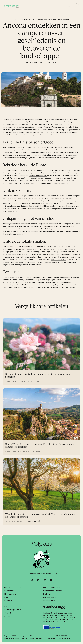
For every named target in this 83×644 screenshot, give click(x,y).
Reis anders (9, 591)
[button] (70, 6)
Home (16, 19)
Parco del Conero (48, 200)
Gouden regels (49, 600)
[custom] (32, 580)
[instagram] (38, 580)
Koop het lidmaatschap (52, 587)
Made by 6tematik (64, 638)
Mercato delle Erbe (59, 262)
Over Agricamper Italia (13, 587)
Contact (8, 613)
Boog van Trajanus (12, 175)
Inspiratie (8, 600)
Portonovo (71, 208)
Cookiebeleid (50, 638)
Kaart (6, 597)
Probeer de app (49, 594)
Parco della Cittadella (42, 231)
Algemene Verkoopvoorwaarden (16, 638)
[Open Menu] (76, 6)
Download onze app (67, 134)
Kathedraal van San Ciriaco (54, 152)
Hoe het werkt (10, 594)
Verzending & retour (13, 610)
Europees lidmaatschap (53, 591)
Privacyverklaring (36, 638)
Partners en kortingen (52, 597)
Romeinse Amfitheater (38, 178)
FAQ (6, 606)
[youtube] (51, 580)
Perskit (7, 616)
